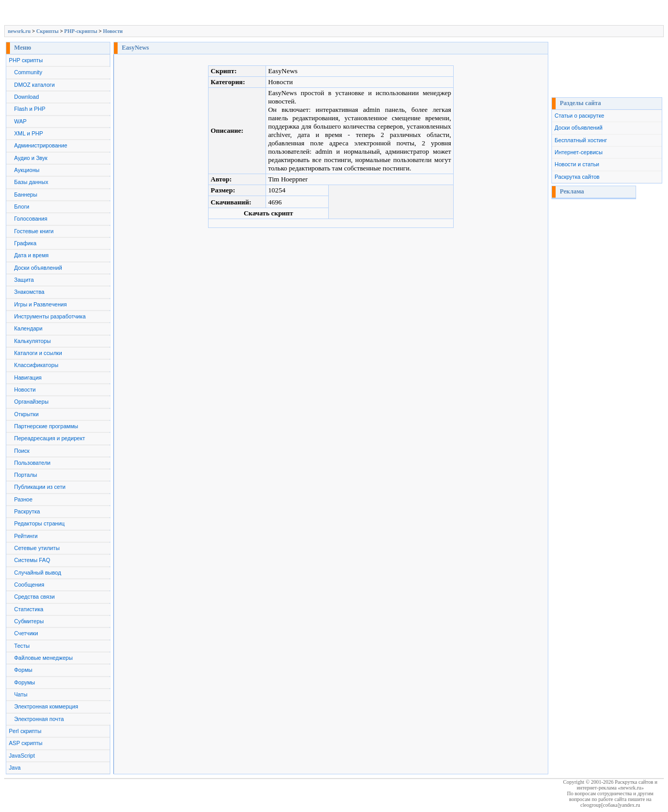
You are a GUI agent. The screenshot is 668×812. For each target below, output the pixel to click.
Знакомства (29, 292)
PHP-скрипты (81, 31)
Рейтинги (26, 536)
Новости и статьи (577, 164)
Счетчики (26, 633)
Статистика (29, 609)
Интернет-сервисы (579, 152)
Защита (24, 280)
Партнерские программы (46, 426)
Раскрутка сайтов (577, 177)
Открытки (26, 414)
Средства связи (34, 597)
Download (26, 97)
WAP (20, 121)
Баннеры (26, 195)
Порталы (26, 475)
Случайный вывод (38, 573)
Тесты (22, 646)
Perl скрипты (25, 731)
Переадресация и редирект (50, 438)
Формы (23, 670)
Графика (25, 243)
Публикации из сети (40, 487)
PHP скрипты (26, 60)
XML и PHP (28, 133)
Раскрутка (27, 511)
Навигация (28, 378)
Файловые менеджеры (43, 658)
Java (15, 768)
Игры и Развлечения (41, 304)
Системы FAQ (32, 560)
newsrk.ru (19, 31)
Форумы (25, 682)
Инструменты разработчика (50, 316)
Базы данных (31, 182)
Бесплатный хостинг (581, 140)
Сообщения (29, 585)
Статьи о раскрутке (579, 116)
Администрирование (41, 145)
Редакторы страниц (39, 523)
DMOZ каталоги (34, 85)
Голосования (31, 219)
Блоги (22, 207)
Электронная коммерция (46, 706)
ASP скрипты (26, 743)
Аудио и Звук (31, 158)
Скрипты (47, 31)
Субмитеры (29, 621)
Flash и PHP (30, 109)
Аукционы (27, 170)
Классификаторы (36, 365)
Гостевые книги (34, 231)
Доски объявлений (38, 268)
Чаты (21, 694)
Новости (113, 31)
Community (28, 72)
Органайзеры (31, 402)
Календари (28, 328)
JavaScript (22, 756)
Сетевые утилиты (37, 548)
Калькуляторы (32, 341)
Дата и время (31, 255)
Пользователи (32, 463)
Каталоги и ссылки (38, 353)
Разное (23, 499)
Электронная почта (39, 719)
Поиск (22, 451)
